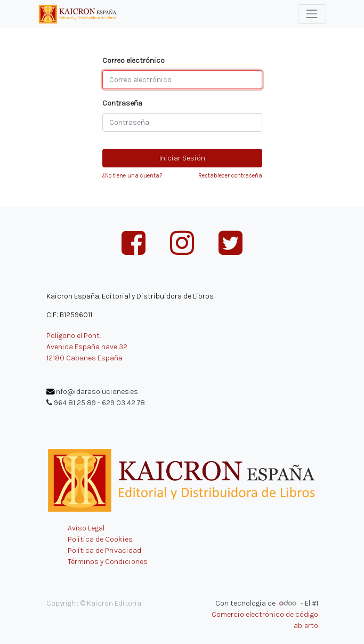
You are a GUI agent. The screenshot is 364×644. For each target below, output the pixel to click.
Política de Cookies (100, 539)
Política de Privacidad (104, 550)
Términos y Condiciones (108, 562)
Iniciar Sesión (182, 158)
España (110, 358)
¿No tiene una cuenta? (132, 176)
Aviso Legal (86, 528)
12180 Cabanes (71, 358)
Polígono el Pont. (74, 336)
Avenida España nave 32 (87, 347)
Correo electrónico (134, 61)
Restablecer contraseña (230, 176)
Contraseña (122, 103)
